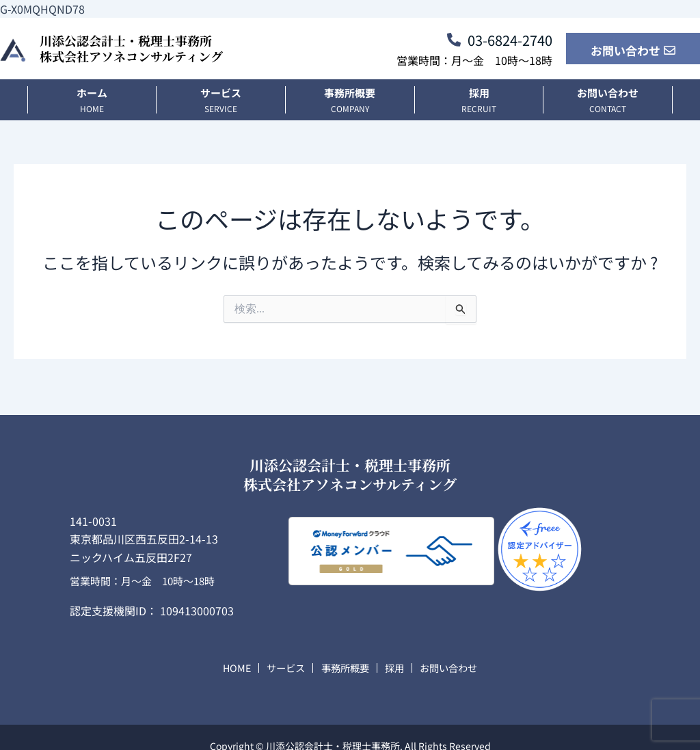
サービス (221, 93)
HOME (92, 108)
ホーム (92, 93)
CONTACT (608, 108)
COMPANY (350, 108)
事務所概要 (350, 93)
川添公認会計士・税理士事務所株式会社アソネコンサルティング (131, 48)
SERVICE (221, 108)
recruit (479, 108)
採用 (479, 93)
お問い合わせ (608, 93)
